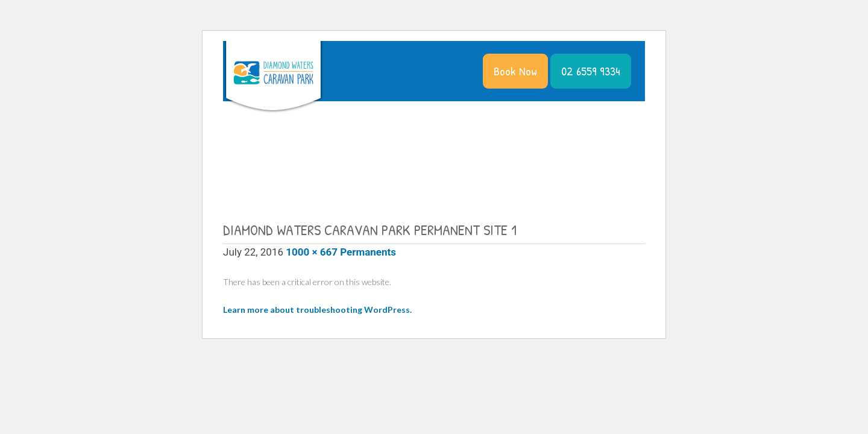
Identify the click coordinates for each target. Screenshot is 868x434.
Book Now (515, 71)
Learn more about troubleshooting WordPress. (317, 310)
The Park (360, 131)
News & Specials (561, 131)
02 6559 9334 (591, 71)
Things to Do (492, 131)
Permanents (368, 252)
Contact (358, 190)
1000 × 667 (312, 252)
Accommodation (422, 131)
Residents (624, 131)
